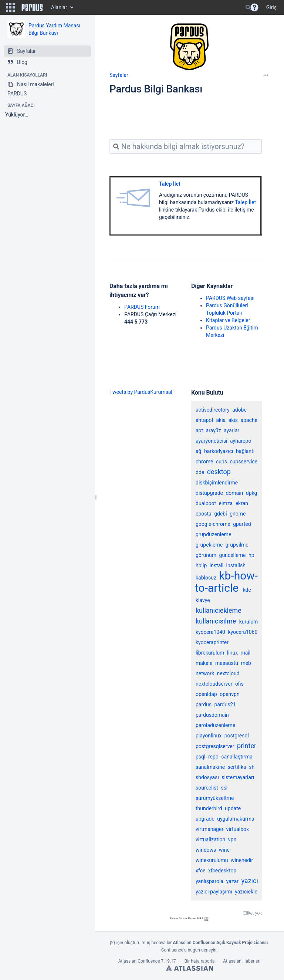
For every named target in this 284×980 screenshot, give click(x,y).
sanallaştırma (237, 757)
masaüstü (227, 663)
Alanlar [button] (59, 7)
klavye (203, 600)
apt (199, 430)
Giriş (271, 7)
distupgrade (209, 493)
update (233, 808)
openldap (206, 694)
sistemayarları (238, 777)
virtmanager (209, 829)
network (205, 673)
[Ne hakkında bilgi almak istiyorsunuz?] (186, 146)
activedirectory (213, 410)
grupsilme (237, 545)
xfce (200, 871)
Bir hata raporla (200, 961)
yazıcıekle (246, 892)
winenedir (242, 860)
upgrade (205, 819)
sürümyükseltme (215, 798)
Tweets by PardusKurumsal (141, 392)
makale (204, 663)
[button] (10, 7)
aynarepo (241, 441)
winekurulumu (212, 860)
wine (224, 850)
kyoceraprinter (212, 642)
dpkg (252, 493)
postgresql (237, 736)
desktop (219, 472)
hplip (201, 565)
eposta (204, 514)
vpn (232, 839)
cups (222, 462)
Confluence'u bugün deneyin (189, 950)
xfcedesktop (222, 871)
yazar (232, 881)
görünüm (206, 555)
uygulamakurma (236, 819)
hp (251, 555)
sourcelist (207, 788)
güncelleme (233, 555)
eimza (226, 503)
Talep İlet (170, 184)
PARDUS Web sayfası (230, 298)
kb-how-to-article (226, 582)
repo (213, 757)
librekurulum (210, 653)
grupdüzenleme (213, 534)
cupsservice (244, 462)
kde (247, 590)
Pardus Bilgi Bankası (156, 89)
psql (200, 757)
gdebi (220, 514)
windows (206, 850)
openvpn (229, 694)
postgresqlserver (215, 746)
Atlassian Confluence (139, 961)
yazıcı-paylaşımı (214, 892)
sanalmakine (210, 767)
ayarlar (231, 430)
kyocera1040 (210, 632)
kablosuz (206, 578)
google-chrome (213, 524)
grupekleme (209, 545)
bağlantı (245, 451)
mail (246, 653)
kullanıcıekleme (219, 610)
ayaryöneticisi (212, 441)
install (217, 565)
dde (200, 472)
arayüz (214, 430)
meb (246, 663)
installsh (236, 565)
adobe (239, 410)
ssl (224, 788)
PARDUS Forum (142, 307)
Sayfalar (119, 75)
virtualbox (238, 829)
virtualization (210, 839)
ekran (242, 503)
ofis (239, 684)
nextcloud (228, 673)
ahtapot (204, 420)
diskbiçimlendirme (217, 483)
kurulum (249, 622)
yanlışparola (209, 881)
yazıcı (249, 881)
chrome (204, 462)
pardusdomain (212, 715)
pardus (204, 704)
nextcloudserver (214, 684)
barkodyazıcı (219, 451)
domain (234, 493)
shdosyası (207, 777)
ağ (198, 451)
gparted (242, 524)
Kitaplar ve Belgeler (228, 320)
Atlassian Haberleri (242, 961)
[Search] (248, 7)
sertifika (237, 767)
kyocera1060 (243, 632)
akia (221, 420)
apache (249, 420)
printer (247, 746)
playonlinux (209, 736)
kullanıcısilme (216, 621)
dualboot (206, 503)
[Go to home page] (32, 7)
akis (233, 420)
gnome (238, 514)
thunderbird (209, 808)
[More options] (266, 75)
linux (232, 653)
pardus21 (225, 704)
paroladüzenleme (215, 725)
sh (252, 767)
